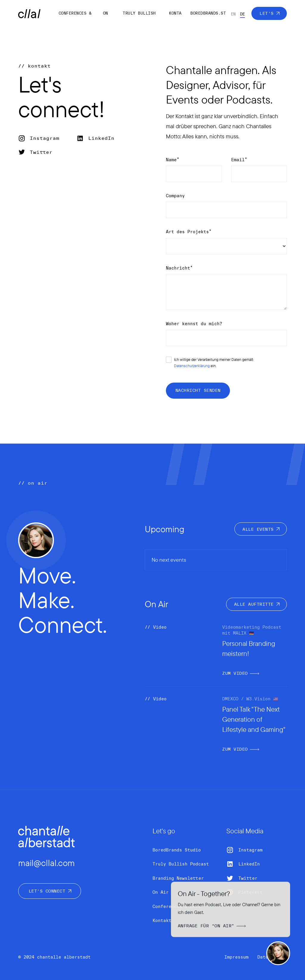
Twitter (41, 152)
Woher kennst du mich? (194, 324)
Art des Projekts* (189, 232)
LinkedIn (101, 138)
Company (175, 196)
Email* (239, 160)
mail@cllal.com (46, 863)
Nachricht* (179, 268)
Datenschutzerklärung (192, 366)
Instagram (45, 138)
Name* (173, 160)
